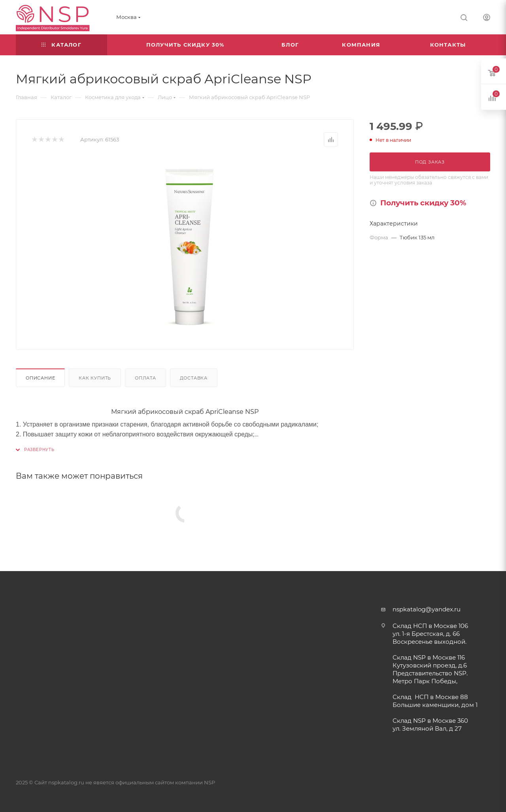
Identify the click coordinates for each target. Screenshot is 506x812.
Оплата (145, 378)
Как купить (95, 378)
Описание (40, 378)
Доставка (194, 378)
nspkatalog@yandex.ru (427, 609)
